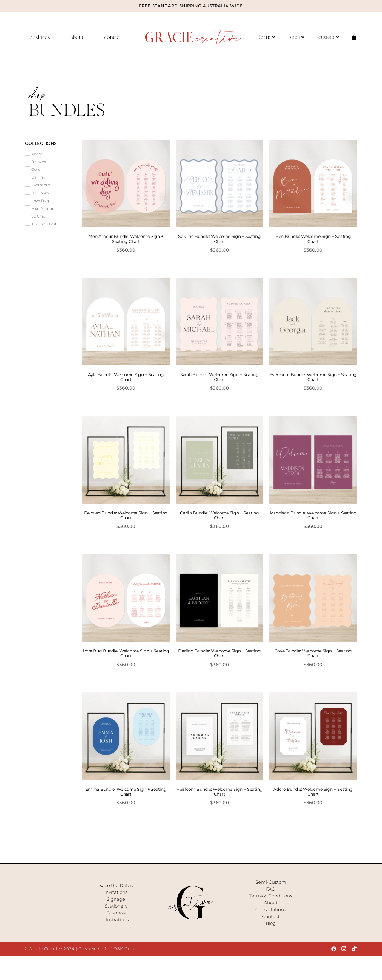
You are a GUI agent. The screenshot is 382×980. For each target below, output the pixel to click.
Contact (271, 916)
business (40, 37)
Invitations (116, 892)
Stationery (116, 906)
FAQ (271, 889)
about (77, 37)
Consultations (271, 910)
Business (116, 913)
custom (329, 37)
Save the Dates (116, 885)
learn (267, 37)
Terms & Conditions (271, 896)
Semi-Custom (271, 882)
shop (297, 37)
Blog (271, 923)
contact (113, 37)
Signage (116, 899)
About (271, 903)
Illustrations (116, 920)
